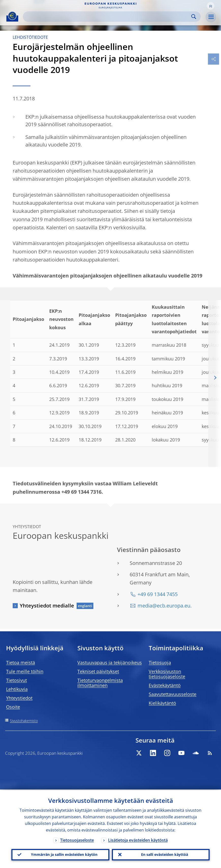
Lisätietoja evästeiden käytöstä (138, 839)
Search (194, 17)
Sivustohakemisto (24, 721)
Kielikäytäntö (162, 703)
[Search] (108, 17)
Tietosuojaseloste (77, 839)
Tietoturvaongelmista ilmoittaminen (100, 683)
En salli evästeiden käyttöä (165, 854)
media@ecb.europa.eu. (165, 606)
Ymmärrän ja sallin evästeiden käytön (64, 854)
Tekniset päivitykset (98, 671)
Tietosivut (16, 680)
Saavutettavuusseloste (173, 694)
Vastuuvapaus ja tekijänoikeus (110, 662)
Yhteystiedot (19, 698)
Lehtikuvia (17, 689)
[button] (211, 6)
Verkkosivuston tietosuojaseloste (167, 674)
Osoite (13, 707)
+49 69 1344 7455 (158, 594)
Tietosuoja (160, 662)
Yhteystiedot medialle (47, 606)
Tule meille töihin (25, 671)
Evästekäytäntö (165, 685)
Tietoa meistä (21, 662)
